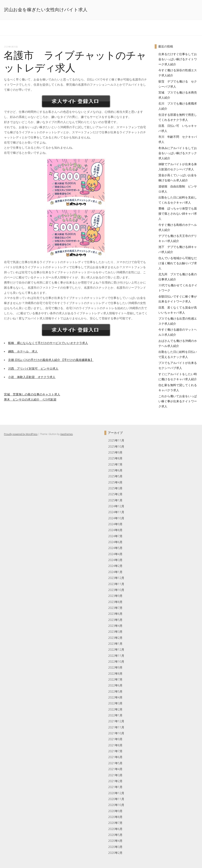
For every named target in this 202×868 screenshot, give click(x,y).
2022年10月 (116, 661)
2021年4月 (115, 769)
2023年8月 (115, 602)
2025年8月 (115, 458)
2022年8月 (115, 673)
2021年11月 (116, 727)
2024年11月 (116, 512)
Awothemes (66, 434)
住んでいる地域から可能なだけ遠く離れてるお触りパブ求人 (178, 263)
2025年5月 (115, 476)
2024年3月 (115, 560)
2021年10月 (116, 733)
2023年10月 (116, 590)
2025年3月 (115, 488)
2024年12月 (116, 506)
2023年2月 (115, 638)
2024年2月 (115, 566)
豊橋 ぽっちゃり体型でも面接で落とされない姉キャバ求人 (178, 213)
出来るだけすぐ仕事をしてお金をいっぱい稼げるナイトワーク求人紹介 (178, 59)
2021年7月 (115, 751)
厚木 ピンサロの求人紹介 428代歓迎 (30, 399)
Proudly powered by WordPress (21, 434)
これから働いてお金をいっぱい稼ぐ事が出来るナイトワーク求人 (178, 401)
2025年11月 (116, 440)
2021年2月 (115, 781)
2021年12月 (116, 721)
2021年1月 (115, 787)
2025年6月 (115, 470)
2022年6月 (115, 685)
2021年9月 (115, 739)
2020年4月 (115, 841)
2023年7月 (115, 608)
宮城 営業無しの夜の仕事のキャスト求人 (32, 394)
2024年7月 (115, 536)
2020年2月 (115, 853)
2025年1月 (115, 500)
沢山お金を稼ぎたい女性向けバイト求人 (46, 10)
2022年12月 (116, 649)
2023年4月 (115, 626)
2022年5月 (115, 691)
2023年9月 (115, 596)
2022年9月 (115, 667)
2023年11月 (116, 584)
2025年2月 (115, 494)
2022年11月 (116, 656)
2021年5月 (115, 763)
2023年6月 (115, 614)
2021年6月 (115, 757)
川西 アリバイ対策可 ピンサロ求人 (33, 368)
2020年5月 (115, 835)
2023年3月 (115, 632)
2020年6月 (115, 829)
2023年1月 (115, 644)
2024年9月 (115, 524)
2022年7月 (115, 679)
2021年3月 (115, 775)
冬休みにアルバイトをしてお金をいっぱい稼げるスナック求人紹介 (178, 153)
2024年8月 (115, 530)
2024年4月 (115, 554)
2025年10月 (116, 446)
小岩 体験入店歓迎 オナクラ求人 (32, 377)
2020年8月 (115, 817)
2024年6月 (115, 542)
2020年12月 (116, 793)
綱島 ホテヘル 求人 (23, 351)
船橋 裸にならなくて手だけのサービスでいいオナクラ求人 (48, 343)
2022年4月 (115, 697)
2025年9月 (115, 452)
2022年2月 (115, 709)
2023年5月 (115, 620)
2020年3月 (115, 847)
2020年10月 (116, 805)
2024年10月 (116, 518)
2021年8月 (115, 745)
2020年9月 (115, 811)
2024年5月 (115, 548)
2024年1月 (115, 572)
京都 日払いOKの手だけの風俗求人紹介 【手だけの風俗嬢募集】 (51, 360)
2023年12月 (116, 578)
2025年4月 (115, 482)
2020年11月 (116, 799)
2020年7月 (115, 823)
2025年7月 (115, 464)
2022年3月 (115, 703)
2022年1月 (115, 715)
